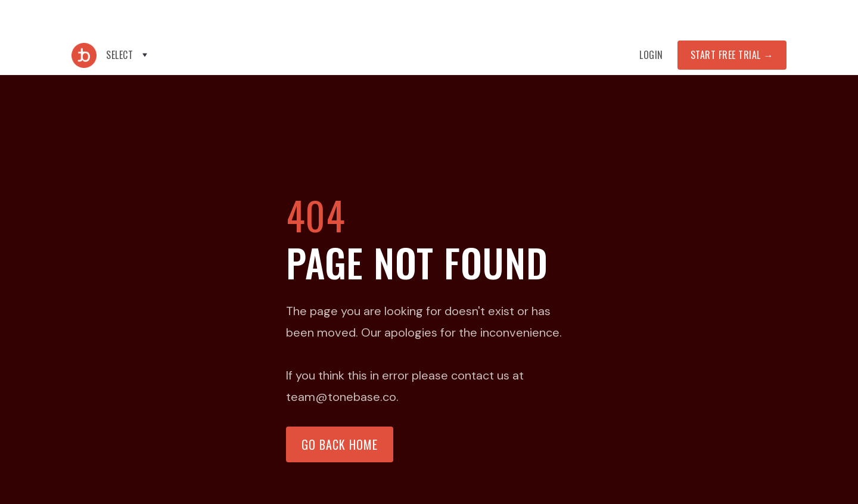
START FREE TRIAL (732, 55)
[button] (128, 55)
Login (651, 55)
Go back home (340, 444)
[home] (84, 55)
